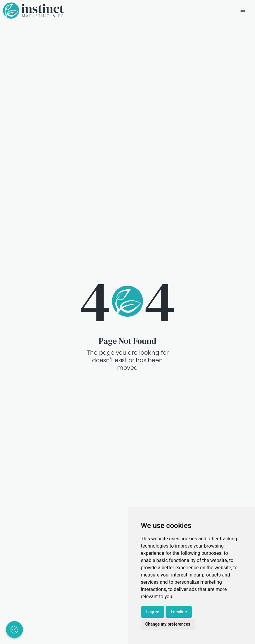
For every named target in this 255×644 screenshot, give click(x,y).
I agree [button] (153, 612)
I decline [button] (179, 612)
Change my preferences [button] (168, 624)
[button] (243, 11)
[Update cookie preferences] (14, 630)
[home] (33, 11)
